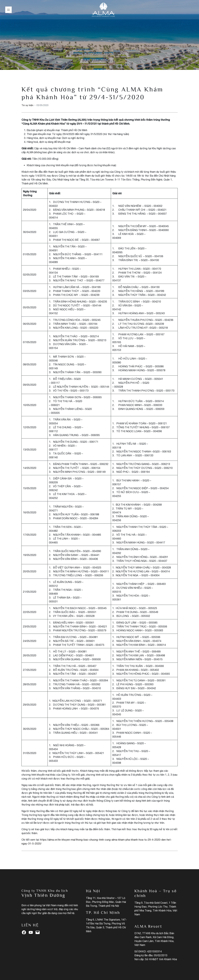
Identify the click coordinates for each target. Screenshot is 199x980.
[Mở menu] (8, 10)
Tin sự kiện (100, 39)
